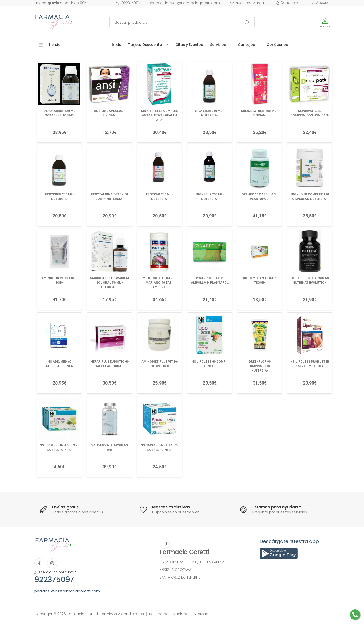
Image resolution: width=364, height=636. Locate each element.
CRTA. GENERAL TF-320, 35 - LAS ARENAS (193, 562)
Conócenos (289, 3)
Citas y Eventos (189, 45)
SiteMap (201, 614)
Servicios (218, 45)
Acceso (321, 3)
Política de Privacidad (169, 614)
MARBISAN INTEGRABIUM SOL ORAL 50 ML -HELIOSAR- (109, 283)
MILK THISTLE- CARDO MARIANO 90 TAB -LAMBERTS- (160, 283)
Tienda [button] (54, 45)
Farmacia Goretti (184, 552)
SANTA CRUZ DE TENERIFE (180, 577)
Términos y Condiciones (122, 614)
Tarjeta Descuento (145, 45)
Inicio (117, 45)
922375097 (128, 3)
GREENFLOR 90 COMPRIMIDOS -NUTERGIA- (260, 366)
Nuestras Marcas (248, 3)
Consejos (246, 45)
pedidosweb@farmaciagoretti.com (185, 3)
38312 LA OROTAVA (175, 570)
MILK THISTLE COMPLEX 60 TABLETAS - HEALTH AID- (160, 115)
